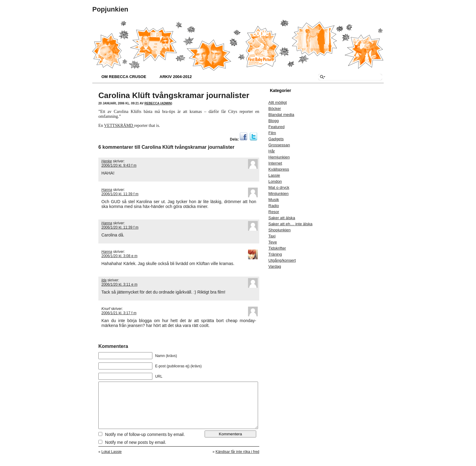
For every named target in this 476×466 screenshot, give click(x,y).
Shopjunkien (279, 230)
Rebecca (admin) (158, 103)
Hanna (107, 190)
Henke (107, 161)
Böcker (275, 109)
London (275, 181)
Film (272, 133)
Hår (272, 151)
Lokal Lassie (112, 461)
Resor (274, 212)
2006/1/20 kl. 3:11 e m (119, 284)
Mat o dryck (279, 187)
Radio (274, 206)
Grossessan (279, 145)
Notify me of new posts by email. (136, 451)
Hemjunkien (279, 157)
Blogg (274, 121)
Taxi (272, 236)
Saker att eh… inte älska (290, 224)
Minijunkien (279, 194)
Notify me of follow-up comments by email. (145, 444)
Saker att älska (282, 218)
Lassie (274, 175)
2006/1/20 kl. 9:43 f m (119, 165)
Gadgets (276, 139)
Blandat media (281, 115)
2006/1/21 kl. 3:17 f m (119, 313)
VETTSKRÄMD (119, 126)
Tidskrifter (277, 248)
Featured (276, 127)
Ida (104, 280)
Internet (275, 163)
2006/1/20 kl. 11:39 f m (120, 194)
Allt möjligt (278, 102)
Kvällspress (279, 169)
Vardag (275, 266)
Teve (273, 242)
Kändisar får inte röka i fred (237, 461)
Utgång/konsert (282, 260)
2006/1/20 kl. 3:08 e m (119, 256)
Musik (274, 200)
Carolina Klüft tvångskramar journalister (174, 95)
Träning (275, 254)
